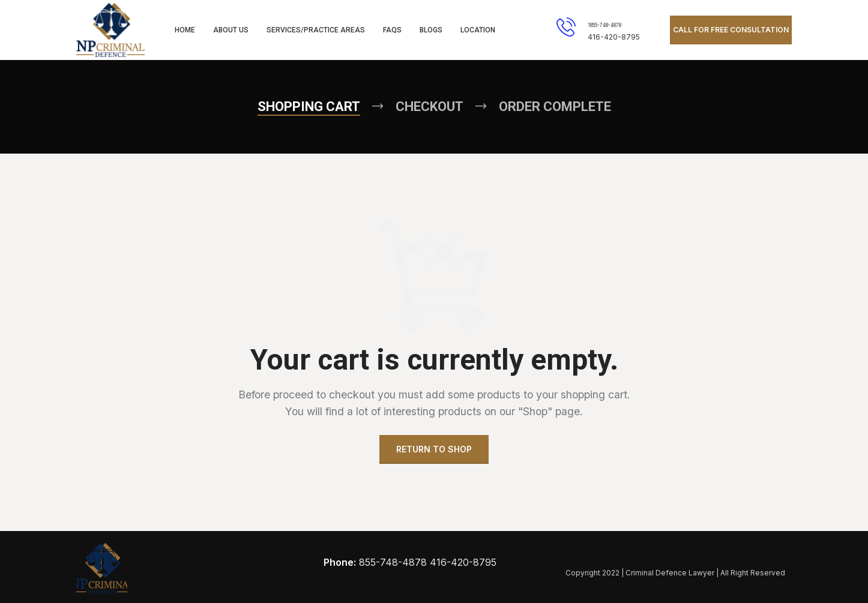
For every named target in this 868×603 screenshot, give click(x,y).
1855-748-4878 (604, 25)
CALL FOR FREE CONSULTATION (731, 30)
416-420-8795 (463, 562)
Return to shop (434, 449)
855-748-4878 (393, 562)
